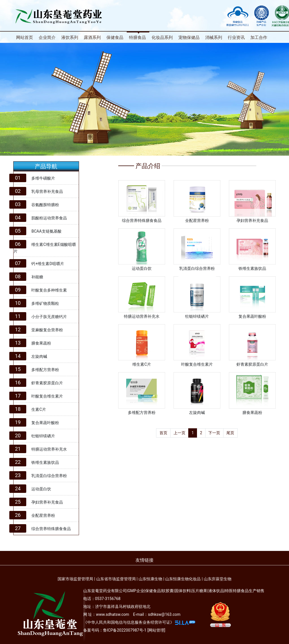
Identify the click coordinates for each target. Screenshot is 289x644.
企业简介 (47, 38)
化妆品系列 (162, 38)
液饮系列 (70, 38)
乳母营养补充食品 (47, 191)
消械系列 (214, 38)
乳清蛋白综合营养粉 (49, 476)
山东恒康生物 (150, 579)
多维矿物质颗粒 (45, 303)
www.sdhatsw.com (113, 614)
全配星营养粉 (43, 515)
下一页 (214, 433)
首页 (163, 433)
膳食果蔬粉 (41, 343)
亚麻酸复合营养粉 (47, 330)
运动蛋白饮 (41, 489)
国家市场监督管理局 (75, 579)
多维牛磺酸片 (43, 178)
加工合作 (259, 38)
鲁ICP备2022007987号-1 (125, 630)
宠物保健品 (189, 38)
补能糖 (37, 277)
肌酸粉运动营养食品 (49, 218)
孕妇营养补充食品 (47, 502)
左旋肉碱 (39, 356)
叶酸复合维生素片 (47, 396)
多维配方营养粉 (45, 370)
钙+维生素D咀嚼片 (48, 264)
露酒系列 (92, 38)
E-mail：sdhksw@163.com (157, 614)
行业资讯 (236, 38)
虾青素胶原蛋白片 (47, 383)
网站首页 (25, 38)
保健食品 (115, 38)
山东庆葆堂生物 (218, 579)
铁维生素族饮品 (45, 462)
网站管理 (156, 630)
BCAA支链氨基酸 (46, 231)
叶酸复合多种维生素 (49, 290)
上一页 (179, 433)
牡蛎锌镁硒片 (43, 436)
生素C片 (39, 409)
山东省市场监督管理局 (116, 579)
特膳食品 (137, 38)
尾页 (230, 433)
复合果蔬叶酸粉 (45, 423)
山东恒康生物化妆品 (183, 579)
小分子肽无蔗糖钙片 (49, 317)
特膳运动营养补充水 (49, 449)
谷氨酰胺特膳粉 (45, 205)
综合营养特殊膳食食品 (51, 529)
